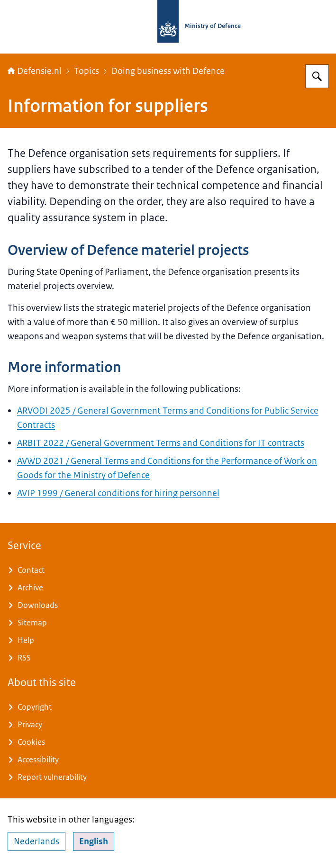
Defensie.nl (35, 71)
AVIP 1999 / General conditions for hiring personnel (118, 493)
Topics (86, 71)
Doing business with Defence (168, 71)
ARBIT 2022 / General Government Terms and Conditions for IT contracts (161, 443)
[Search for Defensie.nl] (317, 76)
